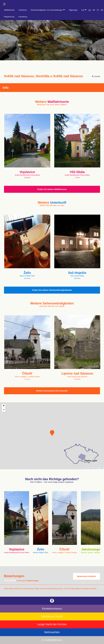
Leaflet (89, 469)
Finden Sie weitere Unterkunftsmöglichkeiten (52, 290)
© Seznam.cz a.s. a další (98, 469)
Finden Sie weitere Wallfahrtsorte (52, 189)
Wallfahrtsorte (9, 10)
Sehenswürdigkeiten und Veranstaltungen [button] (48, 10)
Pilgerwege (73, 10)
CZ (90, 10)
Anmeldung (23, 17)
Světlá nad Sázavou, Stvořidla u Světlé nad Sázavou (43, 76)
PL (98, 10)
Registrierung (9, 17)
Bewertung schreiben (87, 576)
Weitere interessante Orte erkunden (52, 391)
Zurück (96, 76)
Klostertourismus (52, 609)
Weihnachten (52, 632)
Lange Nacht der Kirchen (52, 624)
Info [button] (84, 10)
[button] (52, 433)
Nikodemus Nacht (52, 616)
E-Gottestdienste (52, 640)
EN (94, 10)
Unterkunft (23, 10)
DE (102, 10)
